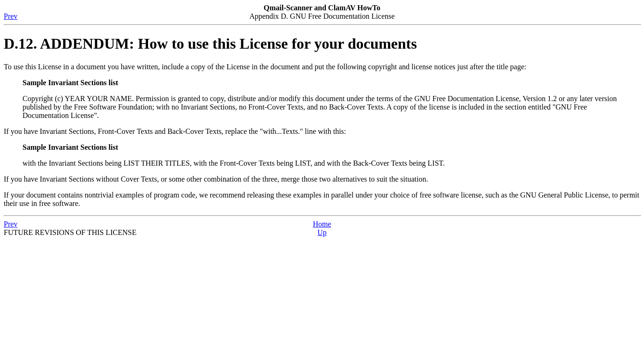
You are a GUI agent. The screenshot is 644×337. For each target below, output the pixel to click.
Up (322, 232)
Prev (11, 16)
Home (322, 224)
